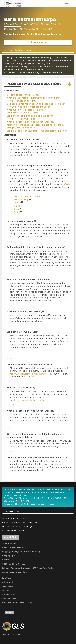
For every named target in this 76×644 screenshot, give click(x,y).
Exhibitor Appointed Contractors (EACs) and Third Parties (28, 568)
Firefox (17, 203)
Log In (6, 634)
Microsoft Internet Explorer (27, 196)
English (10, 613)
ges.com (6, 590)
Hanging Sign (8, 556)
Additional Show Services (14, 564)
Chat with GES (25, 72)
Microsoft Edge (22, 200)
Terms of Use (8, 586)
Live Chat (6, 578)
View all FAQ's (11, 537)
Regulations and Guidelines (15, 572)
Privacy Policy (8, 582)
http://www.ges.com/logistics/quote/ (27, 374)
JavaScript (65, 184)
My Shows (17, 634)
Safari (17, 212)
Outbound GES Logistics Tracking (17, 603)
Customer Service (10, 595)
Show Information (10, 543)
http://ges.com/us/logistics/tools (28, 400)
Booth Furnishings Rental (14, 547)
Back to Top (11, 160)
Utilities (5, 560)
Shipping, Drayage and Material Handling (21, 552)
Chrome (18, 206)
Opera (17, 209)
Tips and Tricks (9, 599)
